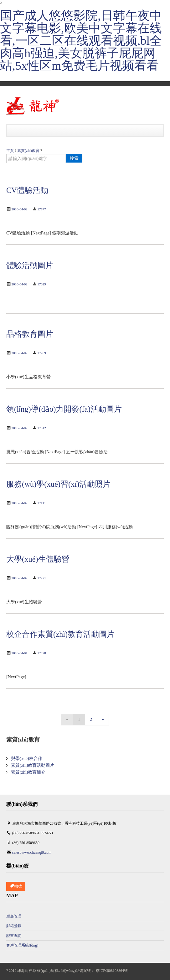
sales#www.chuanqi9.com (32, 852)
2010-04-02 (20, 209)
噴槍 (16, 886)
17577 (42, 209)
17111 (41, 503)
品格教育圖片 (30, 334)
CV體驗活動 (27, 190)
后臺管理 (14, 916)
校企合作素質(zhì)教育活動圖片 (60, 634)
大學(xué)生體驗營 (38, 559)
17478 (42, 653)
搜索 (74, 158)
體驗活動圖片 (30, 265)
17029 (42, 284)
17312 (42, 428)
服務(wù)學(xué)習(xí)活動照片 (58, 484)
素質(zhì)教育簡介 (28, 772)
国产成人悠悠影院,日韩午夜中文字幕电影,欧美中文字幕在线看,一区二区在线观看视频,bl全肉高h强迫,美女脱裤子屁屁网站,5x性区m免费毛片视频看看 (81, 41)
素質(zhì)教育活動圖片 (33, 765)
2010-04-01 (20, 653)
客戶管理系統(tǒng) (22, 945)
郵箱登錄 (14, 926)
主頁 (10, 151)
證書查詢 (14, 936)
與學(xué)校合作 (27, 759)
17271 (42, 578)
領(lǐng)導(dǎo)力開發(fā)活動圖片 (64, 409)
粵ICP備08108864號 (112, 971)
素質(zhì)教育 (28, 151)
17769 (42, 353)
